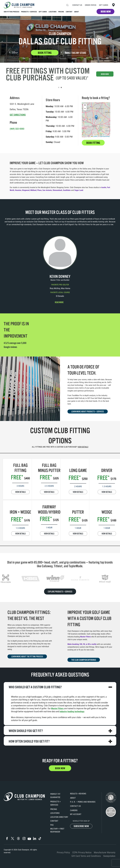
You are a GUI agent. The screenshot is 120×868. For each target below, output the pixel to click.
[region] (60, 578)
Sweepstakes (109, 856)
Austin (104, 187)
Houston (18, 190)
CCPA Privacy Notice (82, 852)
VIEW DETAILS (20, 492)
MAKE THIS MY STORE (76, 53)
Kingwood (26, 190)
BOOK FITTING (45, 53)
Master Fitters (85, 637)
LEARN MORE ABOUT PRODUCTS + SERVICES (88, 412)
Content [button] (69, 12)
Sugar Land (79, 190)
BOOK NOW (106, 12)
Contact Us (77, 5)
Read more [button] (59, 302)
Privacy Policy (63, 852)
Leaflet (94, 136)
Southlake (67, 190)
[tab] (59, 87)
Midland (33, 190)
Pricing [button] (61, 12)
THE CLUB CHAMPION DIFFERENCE (84, 660)
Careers (74, 810)
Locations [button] (53, 12)
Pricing (54, 809)
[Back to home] (19, 5)
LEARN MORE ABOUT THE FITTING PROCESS (27, 657)
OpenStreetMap (105, 136)
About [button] (77, 12)
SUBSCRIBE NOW (81, 826)
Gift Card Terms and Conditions (86, 856)
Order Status (91, 5)
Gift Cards (104, 5)
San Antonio (47, 190)
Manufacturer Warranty (105, 852)
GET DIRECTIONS (18, 115)
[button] (67, 5)
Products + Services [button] (29, 12)
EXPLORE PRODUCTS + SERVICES (60, 592)
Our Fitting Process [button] (12, 12)
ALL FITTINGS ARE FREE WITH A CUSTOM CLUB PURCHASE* (60, 447)
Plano (39, 190)
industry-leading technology (72, 711)
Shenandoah (57, 190)
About (73, 798)
